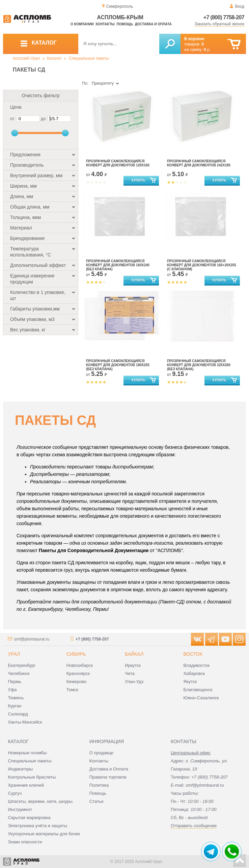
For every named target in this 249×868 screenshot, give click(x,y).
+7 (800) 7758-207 (224, 17)
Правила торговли (108, 777)
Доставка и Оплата (109, 769)
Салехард (18, 714)
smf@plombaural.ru (32, 639)
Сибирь (76, 654)
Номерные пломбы (27, 753)
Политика (99, 785)
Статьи (96, 801)
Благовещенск (198, 690)
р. (207, 50)
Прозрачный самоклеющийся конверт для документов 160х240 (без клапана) (118, 265)
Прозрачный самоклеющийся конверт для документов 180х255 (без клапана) (118, 365)
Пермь (15, 682)
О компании (82, 24)
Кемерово (76, 682)
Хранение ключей (26, 785)
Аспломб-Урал (26, 58)
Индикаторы (20, 769)
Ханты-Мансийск (25, 722)
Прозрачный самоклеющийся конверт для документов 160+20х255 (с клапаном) (202, 265)
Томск (72, 690)
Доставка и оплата (153, 24)
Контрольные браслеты (32, 777)
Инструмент (20, 809)
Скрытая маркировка (29, 818)
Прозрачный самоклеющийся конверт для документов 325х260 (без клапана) (199, 365)
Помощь (124, 24)
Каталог (54, 58)
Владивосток (196, 665)
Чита (130, 673)
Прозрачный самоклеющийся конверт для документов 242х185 (199, 163)
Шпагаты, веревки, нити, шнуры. (41, 801)
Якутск (190, 682)
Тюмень (16, 698)
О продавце (101, 753)
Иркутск (133, 665)
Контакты (105, 24)
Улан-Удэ (134, 682)
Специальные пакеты (89, 58)
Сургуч (15, 793)
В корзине (194, 39)
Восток (193, 654)
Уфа (12, 690)
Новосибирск (80, 665)
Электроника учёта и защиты (37, 826)
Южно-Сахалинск (201, 698)
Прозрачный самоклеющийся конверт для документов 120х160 (118, 163)
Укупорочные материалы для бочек (44, 834)
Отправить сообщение (194, 826)
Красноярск (78, 673)
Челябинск (19, 673)
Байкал (134, 654)
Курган (15, 706)
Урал (14, 654)
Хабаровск (194, 673)
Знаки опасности (25, 842)
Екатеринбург (22, 665)
